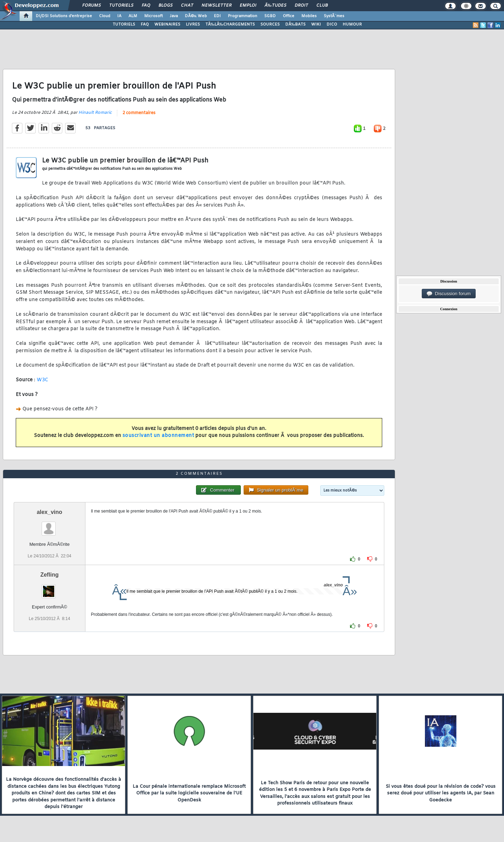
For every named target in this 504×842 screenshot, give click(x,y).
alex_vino (50, 512)
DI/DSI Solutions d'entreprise (64, 16)
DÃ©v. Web (196, 16)
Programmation (243, 16)
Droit (301, 6)
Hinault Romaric (95, 113)
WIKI (316, 25)
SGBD (270, 16)
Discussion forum (449, 294)
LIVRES (193, 25)
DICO (332, 25)
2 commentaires (139, 113)
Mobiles (309, 16)
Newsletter (216, 6)
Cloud (105, 16)
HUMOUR (352, 25)
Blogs (166, 6)
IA (119, 16)
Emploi (248, 6)
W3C (43, 380)
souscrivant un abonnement (158, 436)
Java (174, 16)
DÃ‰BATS (295, 25)
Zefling (49, 575)
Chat (187, 6)
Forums (92, 6)
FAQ (146, 6)
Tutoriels (121, 6)
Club (322, 6)
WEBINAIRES (167, 25)
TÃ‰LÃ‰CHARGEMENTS (230, 25)
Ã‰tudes (275, 6)
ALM (133, 16)
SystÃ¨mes (334, 16)
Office (289, 16)
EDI (217, 16)
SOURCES (270, 25)
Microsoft (153, 16)
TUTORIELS (124, 25)
